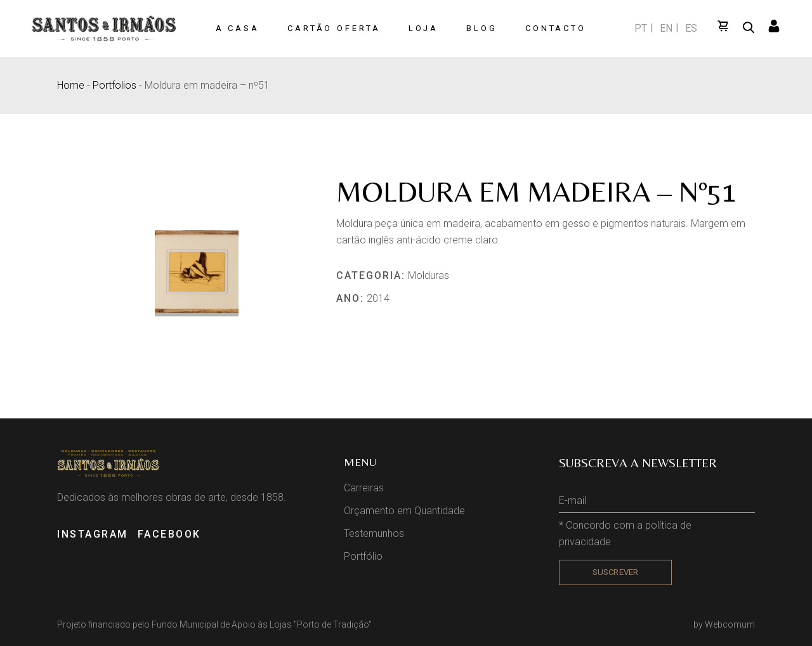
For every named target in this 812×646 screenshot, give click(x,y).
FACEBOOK (169, 534)
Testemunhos (374, 533)
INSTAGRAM (93, 534)
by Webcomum (724, 624)
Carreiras (364, 488)
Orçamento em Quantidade (404, 511)
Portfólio (363, 556)
